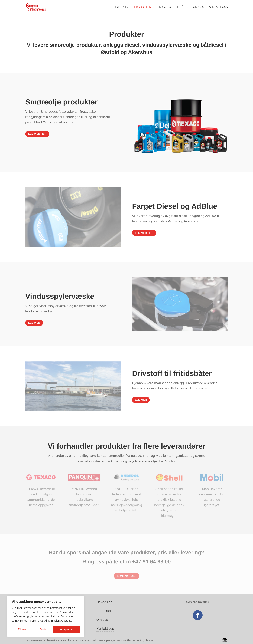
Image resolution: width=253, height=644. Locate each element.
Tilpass (22, 629)
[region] (46, 616)
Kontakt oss (218, 7)
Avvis (43, 629)
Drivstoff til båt (172, 7)
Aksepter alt (66, 629)
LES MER (34, 323)
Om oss (199, 7)
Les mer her (37, 134)
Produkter (143, 7)
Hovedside (122, 7)
